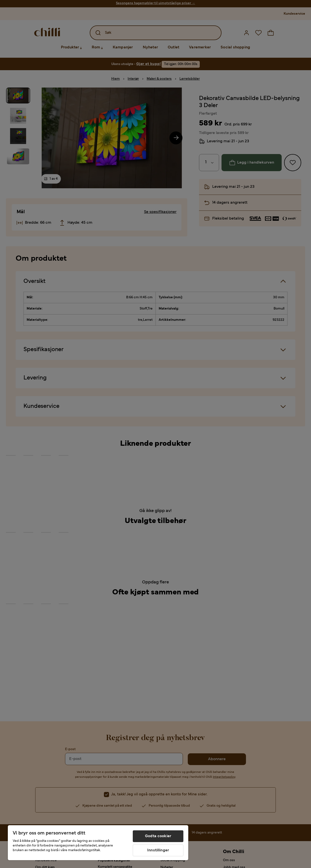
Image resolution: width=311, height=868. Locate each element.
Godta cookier (158, 836)
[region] (98, 843)
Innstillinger (158, 850)
